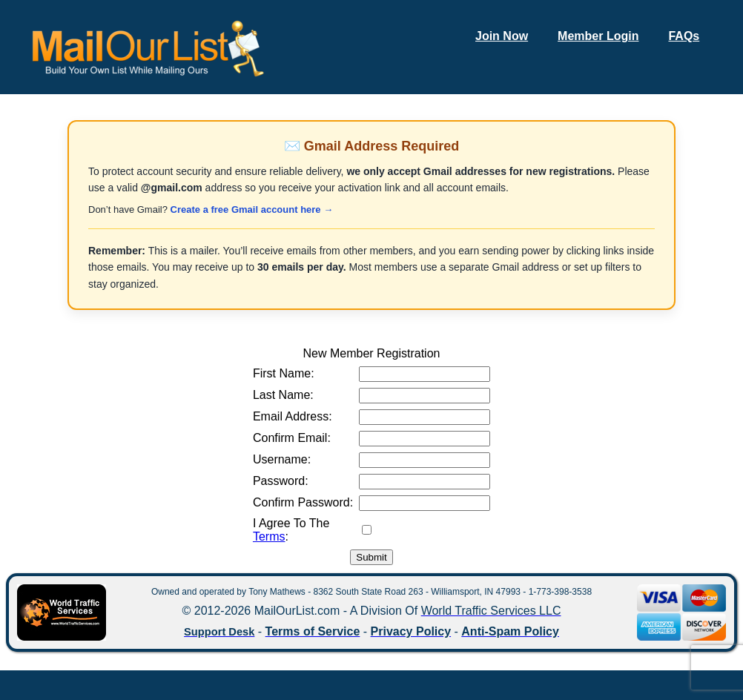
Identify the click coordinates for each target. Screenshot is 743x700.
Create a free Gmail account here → (252, 209)
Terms (269, 536)
